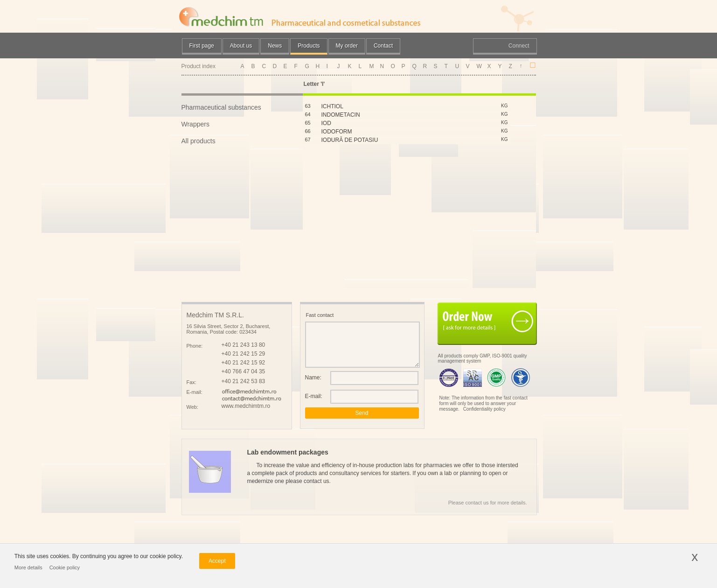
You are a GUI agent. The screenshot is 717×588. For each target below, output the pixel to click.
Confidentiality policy (484, 409)
